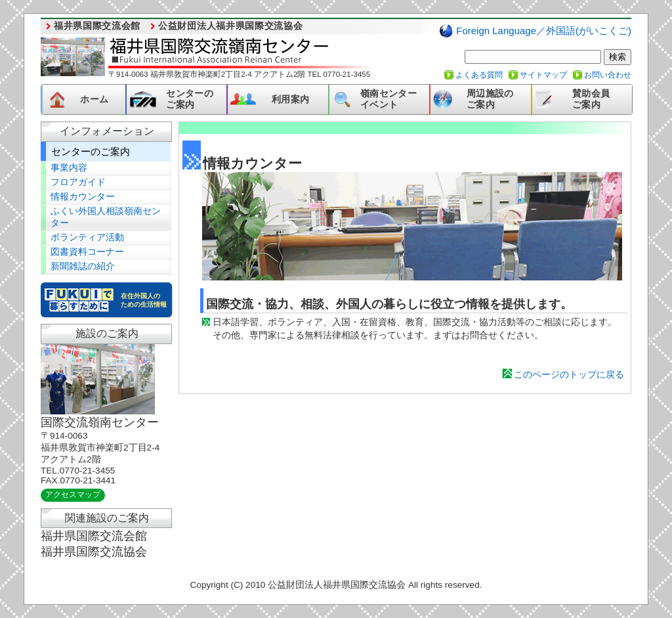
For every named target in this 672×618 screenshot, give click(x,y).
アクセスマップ (73, 495)
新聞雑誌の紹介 (83, 266)
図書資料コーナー (87, 252)
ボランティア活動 (87, 237)
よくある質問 (479, 75)
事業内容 (69, 168)
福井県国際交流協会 (94, 552)
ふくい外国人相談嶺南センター (106, 217)
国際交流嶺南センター (100, 422)
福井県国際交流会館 (97, 26)
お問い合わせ (608, 75)
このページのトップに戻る (569, 374)
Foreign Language (544, 31)
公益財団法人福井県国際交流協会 (230, 26)
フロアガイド (78, 182)
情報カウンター (83, 197)
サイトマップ (543, 75)
